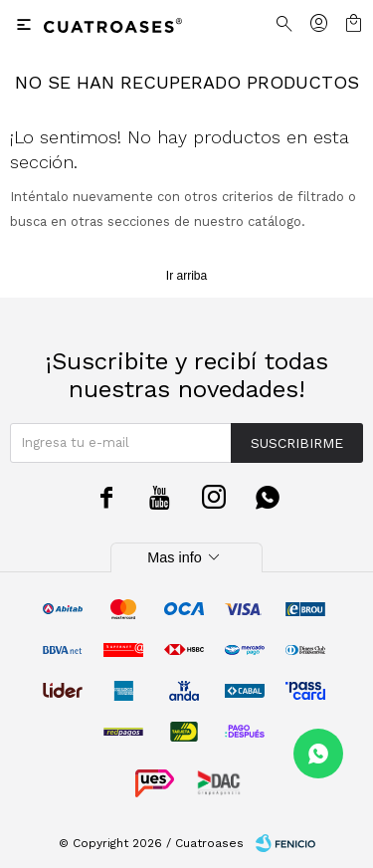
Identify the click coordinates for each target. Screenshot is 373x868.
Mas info (186, 557)
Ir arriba (186, 276)
